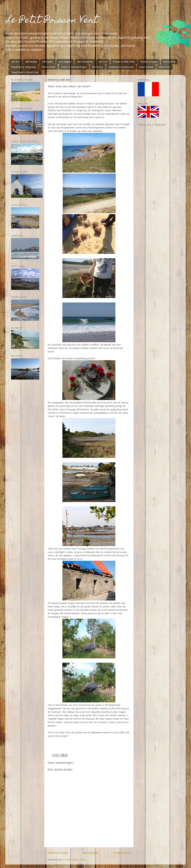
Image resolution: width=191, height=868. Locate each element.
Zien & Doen (48, 67)
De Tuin (103, 62)
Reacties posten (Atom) (74, 860)
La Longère (65, 62)
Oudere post (122, 853)
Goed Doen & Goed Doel (25, 72)
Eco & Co (97, 67)
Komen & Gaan (149, 62)
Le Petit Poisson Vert (52, 21)
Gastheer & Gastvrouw (121, 67)
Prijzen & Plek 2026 (124, 62)
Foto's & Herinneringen (74, 67)
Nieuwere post (58, 853)
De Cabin (48, 62)
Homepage (90, 853)
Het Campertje (85, 62)
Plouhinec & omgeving (23, 67)
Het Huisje (31, 62)
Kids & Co (164, 67)
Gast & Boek (146, 67)
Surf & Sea (169, 62)
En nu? (16, 62)
